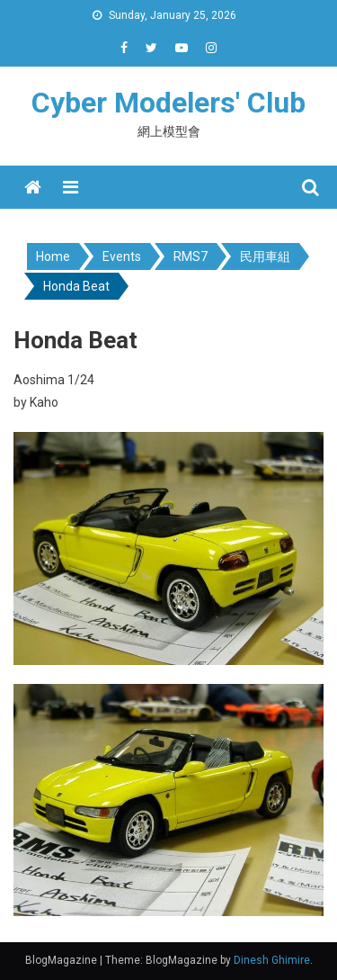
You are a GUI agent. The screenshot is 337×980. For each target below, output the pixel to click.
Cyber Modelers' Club (168, 103)
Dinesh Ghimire (272, 960)
